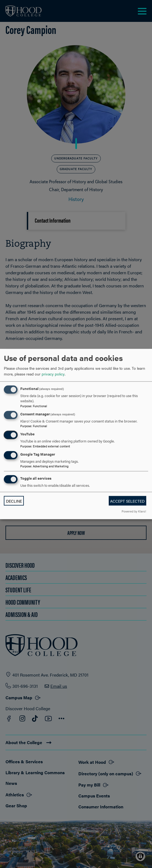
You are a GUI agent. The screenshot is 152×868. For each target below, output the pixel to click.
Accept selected (127, 501)
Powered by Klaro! (134, 511)
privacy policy (53, 374)
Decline (14, 501)
